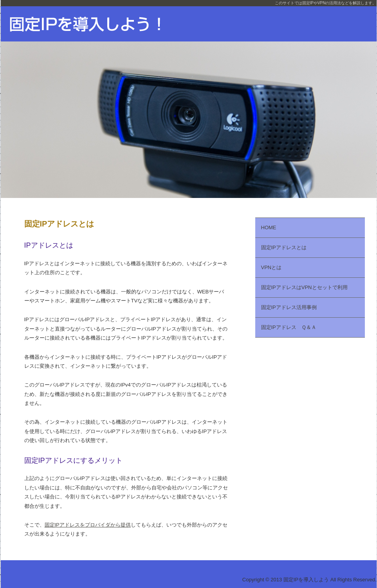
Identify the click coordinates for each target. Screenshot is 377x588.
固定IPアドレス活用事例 (289, 307)
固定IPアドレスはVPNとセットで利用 (304, 287)
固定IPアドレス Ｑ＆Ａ (289, 327)
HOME (269, 227)
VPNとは (271, 267)
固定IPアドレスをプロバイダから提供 (88, 525)
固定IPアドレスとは (284, 247)
